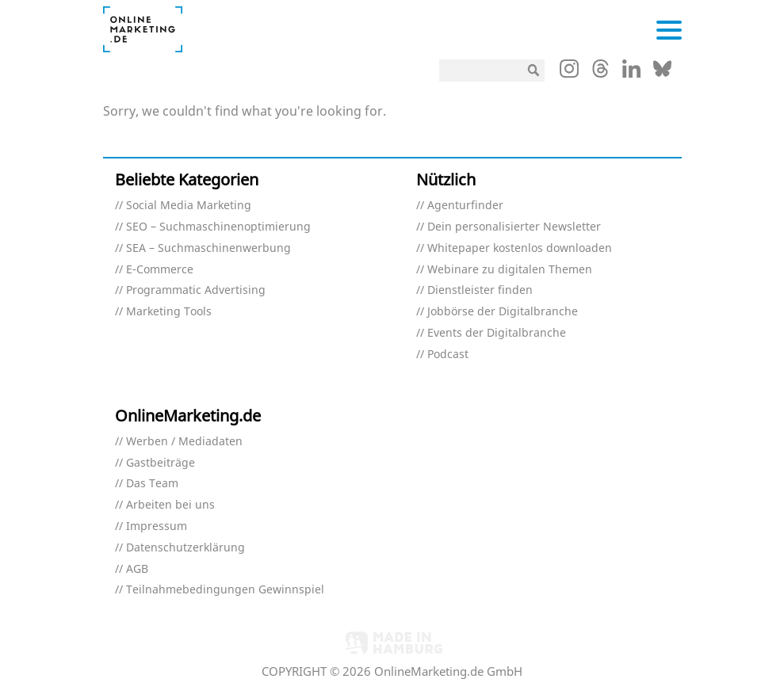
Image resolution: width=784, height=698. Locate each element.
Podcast (448, 355)
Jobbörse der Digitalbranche (503, 312)
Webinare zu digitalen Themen (510, 270)
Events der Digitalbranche (497, 333)
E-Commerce (160, 270)
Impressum (157, 526)
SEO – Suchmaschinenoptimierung (218, 227)
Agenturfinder (465, 206)
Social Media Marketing (189, 206)
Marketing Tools (169, 312)
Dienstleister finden (480, 290)
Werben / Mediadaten (184, 442)
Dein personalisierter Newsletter (514, 227)
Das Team (152, 484)
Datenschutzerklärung (185, 548)
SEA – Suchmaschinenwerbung (208, 248)
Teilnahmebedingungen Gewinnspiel (225, 590)
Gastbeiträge (161, 463)
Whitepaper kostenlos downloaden (520, 248)
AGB (137, 569)
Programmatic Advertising (196, 290)
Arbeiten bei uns (170, 505)
